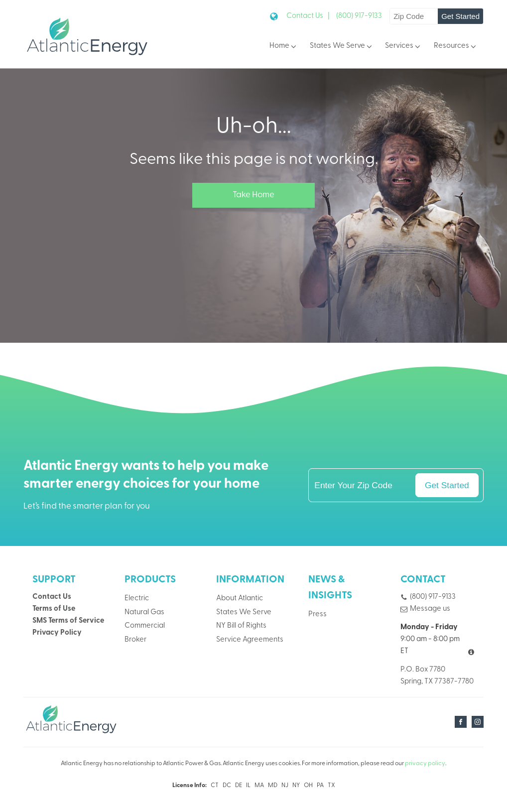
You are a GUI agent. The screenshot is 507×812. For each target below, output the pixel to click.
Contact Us (52, 597)
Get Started (460, 16)
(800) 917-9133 (359, 16)
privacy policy (425, 764)
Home (284, 47)
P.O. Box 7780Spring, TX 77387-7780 (437, 676)
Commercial (145, 626)
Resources (456, 47)
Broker (135, 640)
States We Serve (342, 47)
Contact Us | (308, 16)
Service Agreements (250, 640)
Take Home (253, 195)
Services (403, 47)
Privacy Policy (57, 633)
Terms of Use (54, 609)
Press (317, 614)
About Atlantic (240, 599)
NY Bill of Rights (241, 626)
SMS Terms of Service (68, 621)
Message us (430, 609)
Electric (137, 599)
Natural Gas (144, 612)
